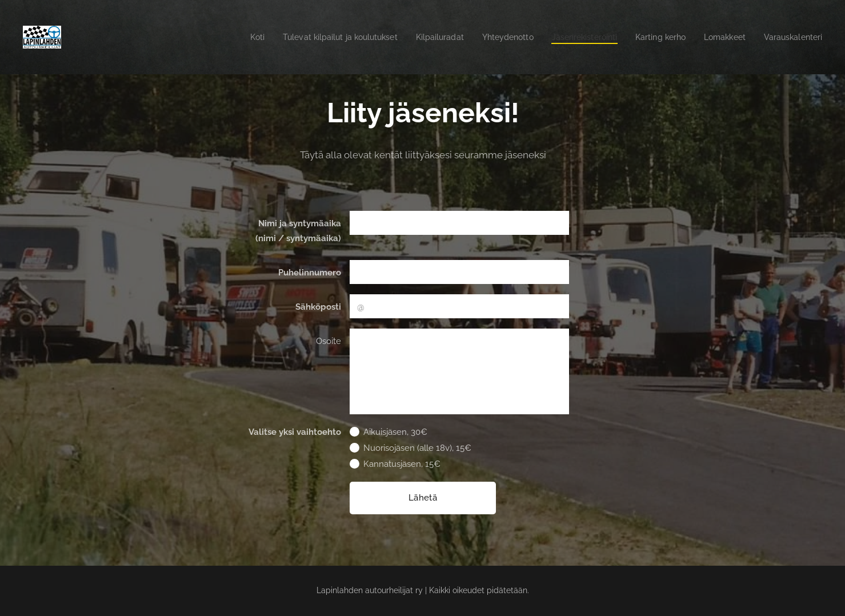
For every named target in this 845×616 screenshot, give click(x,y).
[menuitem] (220, 37)
